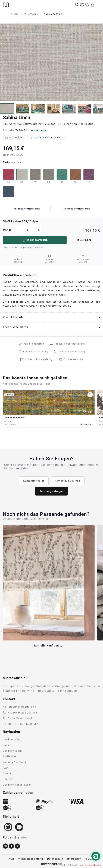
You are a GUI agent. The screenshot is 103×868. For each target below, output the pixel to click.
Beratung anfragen (52, 491)
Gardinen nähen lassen (17, 785)
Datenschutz (55, 859)
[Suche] (77, 5)
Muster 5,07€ (84, 240)
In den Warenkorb (35, 240)
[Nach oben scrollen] (96, 862)
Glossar (8, 773)
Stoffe (15, 14)
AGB (11, 859)
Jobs (6, 745)
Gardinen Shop (12, 739)
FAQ (5, 768)
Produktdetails (13, 317)
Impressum (74, 859)
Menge (52, 230)
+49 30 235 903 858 (68, 481)
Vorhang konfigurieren (27, 209)
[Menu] (98, 5)
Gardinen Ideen (12, 751)
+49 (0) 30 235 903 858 (22, 713)
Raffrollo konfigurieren (76, 209)
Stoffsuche (10, 756)
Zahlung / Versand (14, 762)
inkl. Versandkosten (91, 865)
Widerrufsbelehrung (31, 859)
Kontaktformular (34, 481)
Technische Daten (15, 327)
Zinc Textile (31, 14)
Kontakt (8, 779)
